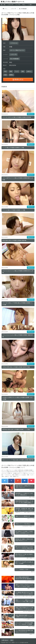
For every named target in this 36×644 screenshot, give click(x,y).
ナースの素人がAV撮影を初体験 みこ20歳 (13, 148)
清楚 (11, 71)
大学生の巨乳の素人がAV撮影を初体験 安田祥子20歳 (16, 367)
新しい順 (3, 5)
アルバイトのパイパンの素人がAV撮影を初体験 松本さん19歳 (18, 272)
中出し (24, 5)
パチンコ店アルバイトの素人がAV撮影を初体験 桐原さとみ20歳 (18, 179)
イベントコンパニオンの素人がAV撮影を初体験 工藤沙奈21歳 (18, 336)
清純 (23, 71)
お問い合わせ (5, 640)
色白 (5, 71)
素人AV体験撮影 (15, 59)
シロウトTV (10, 5)
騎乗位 (11, 75)
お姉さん (29, 71)
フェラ (17, 71)
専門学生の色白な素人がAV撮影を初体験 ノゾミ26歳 (16, 430)
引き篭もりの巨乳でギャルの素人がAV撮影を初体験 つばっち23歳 (18, 398)
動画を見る (31, 114)
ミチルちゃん (14, 43)
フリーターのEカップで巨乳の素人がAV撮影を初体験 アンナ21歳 (17, 304)
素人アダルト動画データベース (14, 2)
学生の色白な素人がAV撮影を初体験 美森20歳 (14, 240)
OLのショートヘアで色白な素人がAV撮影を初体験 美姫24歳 (18, 460)
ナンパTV (18, 5)
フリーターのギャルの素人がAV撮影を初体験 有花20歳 (17, 117)
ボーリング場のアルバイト (17, 50)
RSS (12, 640)
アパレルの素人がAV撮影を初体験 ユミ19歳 (14, 210)
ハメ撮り (30, 5)
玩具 (5, 75)
